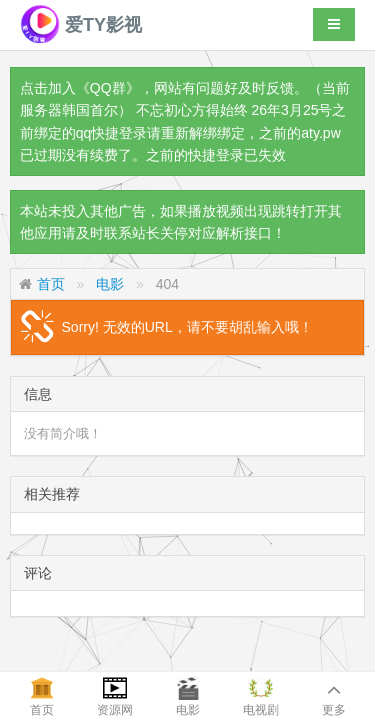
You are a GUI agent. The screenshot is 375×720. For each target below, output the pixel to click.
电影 (110, 284)
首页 (51, 284)
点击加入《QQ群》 (80, 88)
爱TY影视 (81, 25)
